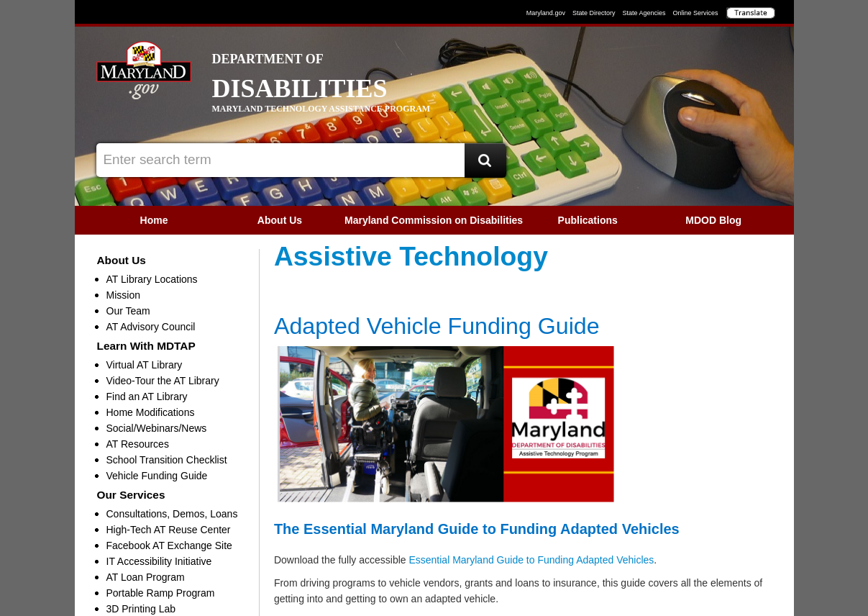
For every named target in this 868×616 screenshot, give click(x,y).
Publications (588, 220)
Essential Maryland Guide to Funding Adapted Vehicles (531, 560)
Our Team (128, 311)
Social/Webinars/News (157, 428)
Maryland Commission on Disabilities (434, 220)
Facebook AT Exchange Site (169, 545)
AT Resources (138, 444)
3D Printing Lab (141, 609)
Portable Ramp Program (161, 593)
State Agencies (644, 13)
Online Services (695, 13)
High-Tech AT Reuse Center (169, 530)
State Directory (594, 13)
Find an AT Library (147, 397)
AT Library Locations (152, 279)
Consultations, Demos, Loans (172, 514)
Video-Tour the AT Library (163, 381)
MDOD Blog (713, 220)
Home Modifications (151, 412)
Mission (123, 295)
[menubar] (434, 220)
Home (154, 220)
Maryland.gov (546, 13)
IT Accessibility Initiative (159, 561)
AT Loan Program (146, 577)
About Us (280, 220)
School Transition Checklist (167, 460)
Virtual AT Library (145, 365)
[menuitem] (154, 220)
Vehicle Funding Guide (157, 476)
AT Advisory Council (151, 327)
